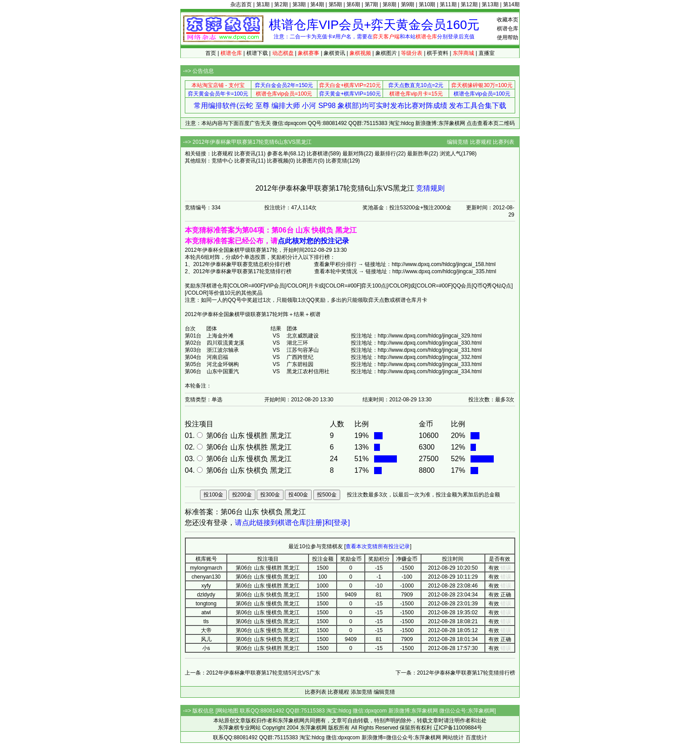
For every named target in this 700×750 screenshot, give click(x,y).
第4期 (317, 4)
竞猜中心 (222, 161)
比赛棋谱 (317, 154)
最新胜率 (418, 154)
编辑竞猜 (458, 142)
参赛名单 (278, 154)
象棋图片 (386, 53)
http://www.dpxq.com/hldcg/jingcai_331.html (430, 350)
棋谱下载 (257, 53)
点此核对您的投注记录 (313, 241)
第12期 (469, 4)
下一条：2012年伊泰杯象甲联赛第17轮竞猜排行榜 (455, 673)
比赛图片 (307, 161)
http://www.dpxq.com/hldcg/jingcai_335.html (444, 271)
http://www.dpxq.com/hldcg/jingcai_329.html (430, 336)
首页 (211, 53)
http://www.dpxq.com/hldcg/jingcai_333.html (430, 364)
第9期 (408, 4)
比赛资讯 (245, 154)
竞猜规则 (430, 188)
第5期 (335, 4)
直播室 (487, 53)
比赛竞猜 (337, 161)
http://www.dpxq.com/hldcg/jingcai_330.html (430, 343)
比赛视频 (278, 161)
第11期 (448, 4)
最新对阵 (353, 154)
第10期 (427, 4)
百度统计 (476, 737)
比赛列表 (504, 142)
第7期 (372, 4)
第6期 (353, 4)
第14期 (511, 4)
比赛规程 (481, 142)
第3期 (299, 4)
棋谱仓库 (508, 29)
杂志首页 (241, 4)
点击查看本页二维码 (491, 123)
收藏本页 (508, 20)
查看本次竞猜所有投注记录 (378, 546)
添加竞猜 (362, 692)
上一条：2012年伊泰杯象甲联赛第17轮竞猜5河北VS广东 (252, 673)
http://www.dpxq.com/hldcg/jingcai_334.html (430, 371)
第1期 (263, 4)
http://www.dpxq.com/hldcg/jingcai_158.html (444, 264)
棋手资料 (437, 53)
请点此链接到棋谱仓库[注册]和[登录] (292, 523)
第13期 (490, 4)
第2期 (281, 4)
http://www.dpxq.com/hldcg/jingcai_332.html (430, 357)
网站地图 (228, 711)
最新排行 (385, 154)
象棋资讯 (334, 53)
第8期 (390, 4)
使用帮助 (508, 37)
